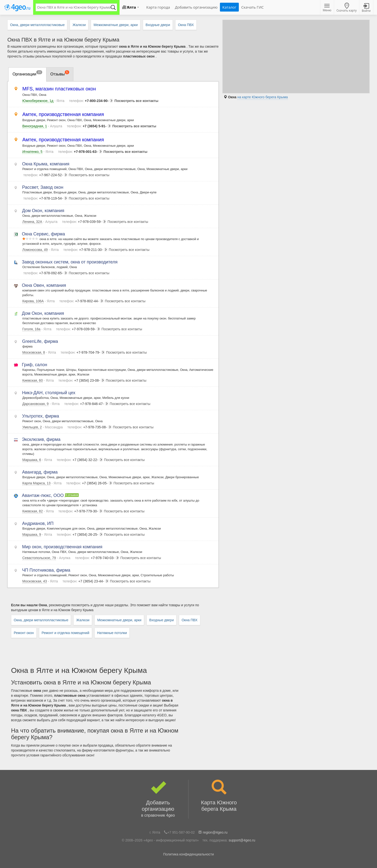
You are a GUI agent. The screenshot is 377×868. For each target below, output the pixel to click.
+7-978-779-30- (81, 511)
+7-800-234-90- (91, 101)
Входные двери (162, 620)
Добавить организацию (158, 799)
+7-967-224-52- (46, 175)
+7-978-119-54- (46, 198)
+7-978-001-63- (80, 152)
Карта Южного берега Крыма (219, 796)
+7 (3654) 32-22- (80, 460)
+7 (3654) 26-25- (80, 535)
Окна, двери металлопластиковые (41, 620)
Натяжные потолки (112, 633)
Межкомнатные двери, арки (119, 620)
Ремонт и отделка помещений (66, 633)
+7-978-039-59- (84, 222)
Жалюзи (83, 620)
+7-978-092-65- (46, 273)
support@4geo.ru (242, 840)
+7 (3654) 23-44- (86, 581)
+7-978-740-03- (97, 558)
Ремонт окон (24, 633)
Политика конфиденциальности (189, 854)
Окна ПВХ (190, 620)
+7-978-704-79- (83, 352)
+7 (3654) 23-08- (82, 380)
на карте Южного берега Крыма (263, 97)
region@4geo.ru (215, 832)
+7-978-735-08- (90, 427)
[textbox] (74, 7)
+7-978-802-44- (82, 301)
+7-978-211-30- (86, 250)
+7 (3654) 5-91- (89, 126)
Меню (327, 8)
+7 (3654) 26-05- (89, 483)
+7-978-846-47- (87, 404)
